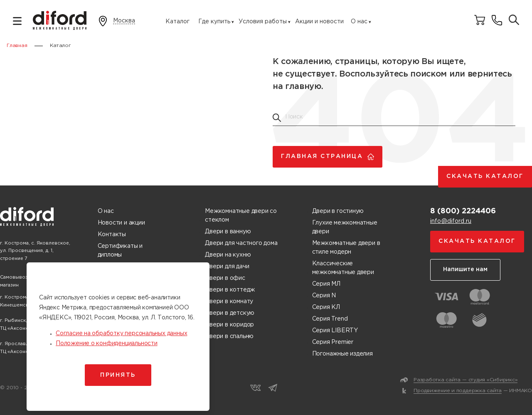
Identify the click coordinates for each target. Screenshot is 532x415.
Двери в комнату (229, 301)
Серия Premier (333, 342)
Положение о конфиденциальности (107, 343)
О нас (359, 22)
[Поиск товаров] (514, 21)
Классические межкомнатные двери (343, 268)
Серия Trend (330, 319)
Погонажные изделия (342, 354)
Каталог (177, 22)
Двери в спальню (229, 336)
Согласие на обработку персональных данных (121, 333)
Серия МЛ (326, 284)
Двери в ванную (228, 232)
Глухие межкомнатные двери (345, 227)
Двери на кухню (228, 255)
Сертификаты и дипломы (120, 251)
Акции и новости (319, 22)
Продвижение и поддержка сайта (458, 391)
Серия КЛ (326, 307)
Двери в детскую (230, 313)
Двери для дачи (227, 267)
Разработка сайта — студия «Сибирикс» (465, 380)
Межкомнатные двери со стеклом (241, 216)
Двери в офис (225, 278)
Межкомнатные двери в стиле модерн (346, 248)
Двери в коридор (229, 325)
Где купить (214, 22)
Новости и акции (121, 223)
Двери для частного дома (241, 243)
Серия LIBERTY (335, 331)
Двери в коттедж (230, 290)
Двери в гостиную (338, 211)
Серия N (324, 296)
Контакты (112, 235)
